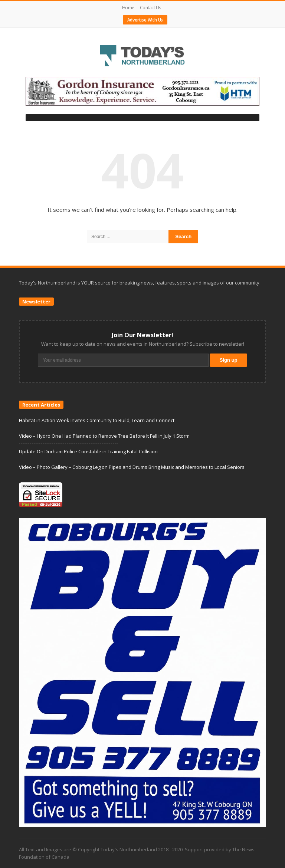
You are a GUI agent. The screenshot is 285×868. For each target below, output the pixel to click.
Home (128, 8)
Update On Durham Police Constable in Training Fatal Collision (88, 451)
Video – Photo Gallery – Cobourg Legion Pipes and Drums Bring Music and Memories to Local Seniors (132, 467)
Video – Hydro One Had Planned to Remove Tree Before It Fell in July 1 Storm (104, 436)
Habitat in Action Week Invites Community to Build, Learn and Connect (97, 420)
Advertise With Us (145, 20)
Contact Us (150, 8)
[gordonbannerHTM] (142, 91)
